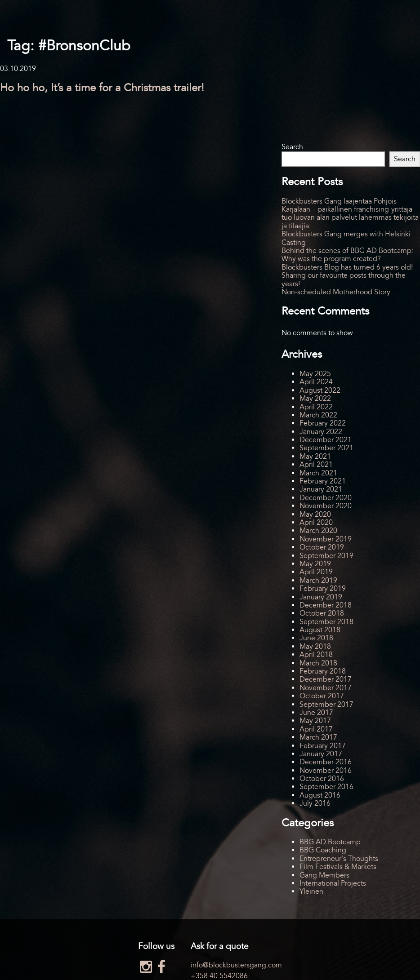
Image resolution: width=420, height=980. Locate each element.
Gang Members (324, 875)
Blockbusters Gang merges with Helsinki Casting (346, 238)
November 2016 (326, 771)
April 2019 (316, 572)
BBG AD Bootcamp (330, 842)
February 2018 (323, 671)
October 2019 (322, 547)
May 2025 (315, 374)
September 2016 (326, 787)
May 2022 (315, 399)
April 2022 (316, 407)
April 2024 (316, 382)
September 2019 (326, 556)
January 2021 (321, 489)
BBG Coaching (323, 850)
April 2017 (316, 729)
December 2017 (326, 679)
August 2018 (320, 630)
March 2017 (318, 737)
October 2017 (322, 696)
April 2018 (316, 655)
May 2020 (315, 514)
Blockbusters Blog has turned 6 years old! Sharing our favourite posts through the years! (347, 276)
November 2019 (326, 539)
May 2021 (315, 457)
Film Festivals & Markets (338, 867)
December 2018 (326, 605)
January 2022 (321, 432)
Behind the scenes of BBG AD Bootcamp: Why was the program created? (347, 255)
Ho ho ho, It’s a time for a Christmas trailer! (102, 88)
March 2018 (318, 663)
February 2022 (323, 423)
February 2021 (323, 481)
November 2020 (326, 506)
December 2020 (326, 498)
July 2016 (315, 803)
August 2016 (320, 795)
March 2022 (318, 415)
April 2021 (316, 465)
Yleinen (311, 891)
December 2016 (326, 762)
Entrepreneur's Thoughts (339, 859)
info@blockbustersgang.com (236, 965)
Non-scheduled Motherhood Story (336, 292)
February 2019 (323, 589)
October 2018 (322, 613)
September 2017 (326, 705)
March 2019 (318, 581)
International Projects (333, 883)
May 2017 (315, 721)
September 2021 (326, 448)
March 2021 (318, 473)
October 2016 (322, 779)
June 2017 (316, 713)
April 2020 (316, 523)
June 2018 (316, 638)
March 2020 (318, 531)
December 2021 (326, 440)
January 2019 (321, 597)
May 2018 (315, 647)
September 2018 (326, 622)
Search (292, 147)
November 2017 (326, 688)
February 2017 (323, 746)
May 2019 (315, 564)
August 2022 (320, 390)
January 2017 (321, 754)
